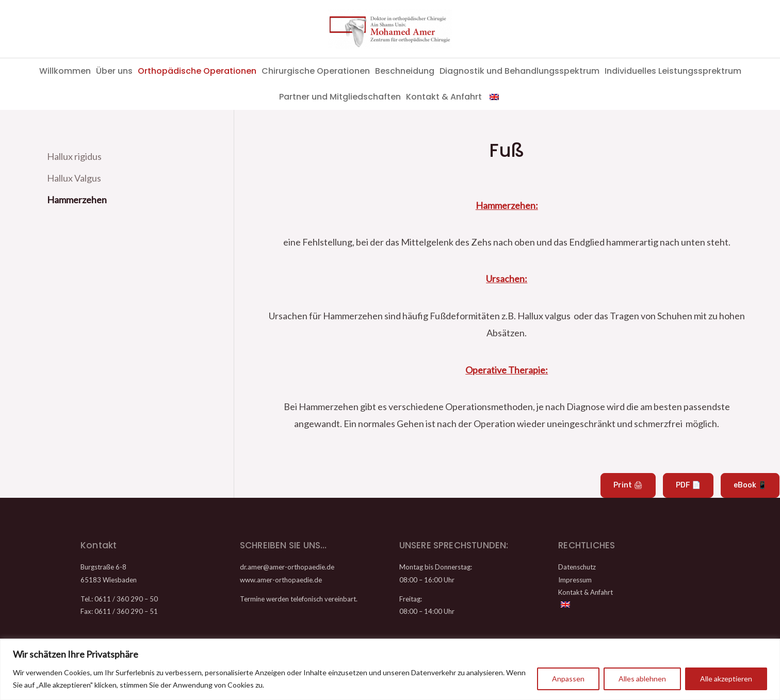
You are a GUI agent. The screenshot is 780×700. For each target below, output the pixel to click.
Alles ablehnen (642, 679)
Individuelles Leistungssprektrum (673, 71)
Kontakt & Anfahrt (444, 97)
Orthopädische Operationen (197, 71)
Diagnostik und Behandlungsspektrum (519, 71)
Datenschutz (577, 567)
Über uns (114, 71)
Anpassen (568, 679)
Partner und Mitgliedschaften (340, 97)
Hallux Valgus (74, 177)
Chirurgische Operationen (316, 71)
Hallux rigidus (74, 156)
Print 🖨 (628, 485)
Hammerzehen (77, 198)
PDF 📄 (688, 485)
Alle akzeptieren (726, 679)
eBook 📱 (750, 485)
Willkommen (65, 71)
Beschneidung (405, 71)
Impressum (575, 580)
